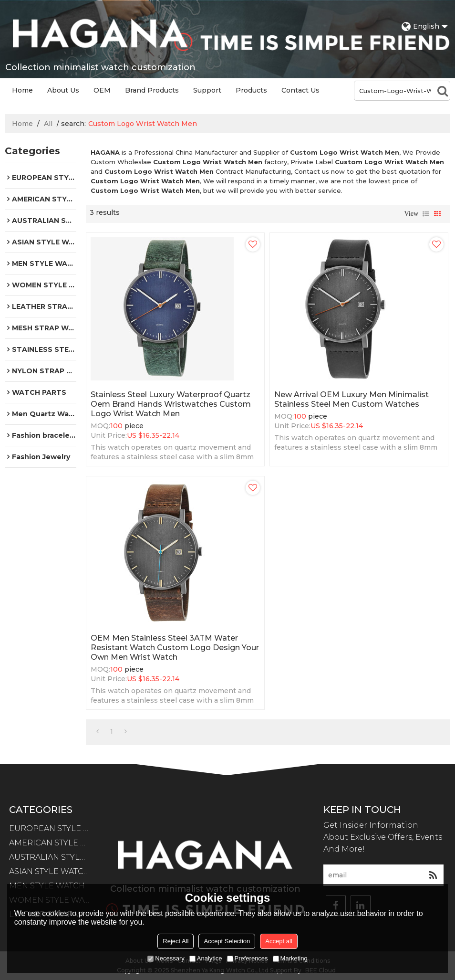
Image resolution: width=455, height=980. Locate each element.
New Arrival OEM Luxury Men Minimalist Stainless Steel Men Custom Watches (352, 399)
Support (207, 90)
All (48, 124)
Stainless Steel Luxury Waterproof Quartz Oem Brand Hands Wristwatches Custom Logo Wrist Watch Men (171, 404)
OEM (102, 90)
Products (251, 90)
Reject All (176, 941)
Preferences (248, 958)
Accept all (279, 941)
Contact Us (300, 90)
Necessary (166, 958)
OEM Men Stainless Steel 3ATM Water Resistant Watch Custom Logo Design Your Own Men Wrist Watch (175, 648)
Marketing (290, 958)
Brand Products (152, 90)
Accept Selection (227, 941)
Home (22, 90)
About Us (63, 90)
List (426, 214)
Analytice (206, 958)
